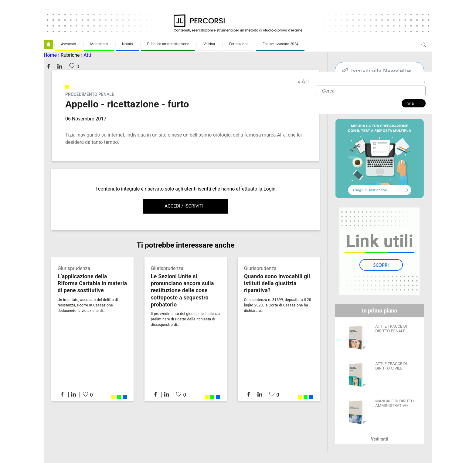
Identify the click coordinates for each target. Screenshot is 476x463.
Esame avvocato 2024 (280, 44)
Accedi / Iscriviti (184, 206)
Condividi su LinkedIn (60, 66)
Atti (87, 55)
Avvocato (68, 44)
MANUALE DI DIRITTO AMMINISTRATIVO (394, 403)
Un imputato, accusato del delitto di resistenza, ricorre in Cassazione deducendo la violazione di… (88, 305)
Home (50, 55)
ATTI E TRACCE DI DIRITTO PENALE (391, 329)
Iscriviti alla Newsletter (381, 71)
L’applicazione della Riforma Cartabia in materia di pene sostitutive (92, 283)
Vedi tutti (380, 439)
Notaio (127, 44)
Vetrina (209, 44)
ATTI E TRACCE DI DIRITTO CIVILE (391, 366)
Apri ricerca (424, 47)
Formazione (239, 44)
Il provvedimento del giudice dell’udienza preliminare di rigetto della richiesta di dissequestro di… (185, 319)
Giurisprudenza (74, 268)
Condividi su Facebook (49, 66)
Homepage (48, 44)
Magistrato (99, 44)
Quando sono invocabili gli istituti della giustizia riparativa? (277, 283)
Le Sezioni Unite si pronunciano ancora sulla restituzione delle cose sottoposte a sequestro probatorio (182, 290)
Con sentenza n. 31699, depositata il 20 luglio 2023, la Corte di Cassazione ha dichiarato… (278, 305)
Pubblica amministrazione (168, 44)
